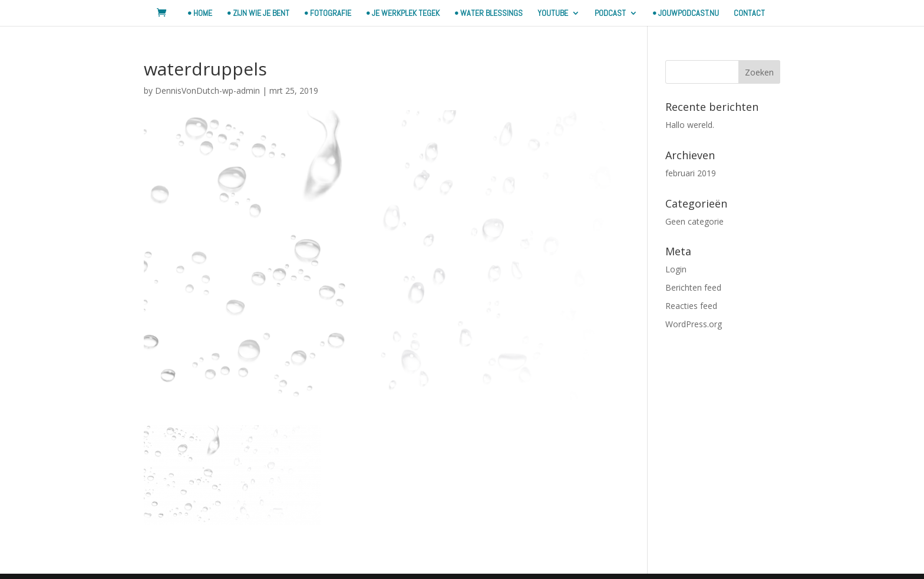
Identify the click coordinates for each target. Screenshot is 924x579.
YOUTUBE (553, 14)
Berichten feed (693, 287)
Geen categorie (694, 221)
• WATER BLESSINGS (489, 14)
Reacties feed (691, 306)
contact (749, 14)
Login (676, 269)
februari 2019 (691, 173)
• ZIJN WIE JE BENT (258, 14)
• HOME (200, 14)
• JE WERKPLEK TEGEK (403, 14)
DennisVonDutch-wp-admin (207, 91)
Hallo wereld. (690, 125)
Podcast (610, 14)
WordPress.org (694, 324)
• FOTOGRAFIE (328, 14)
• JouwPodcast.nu (686, 14)
